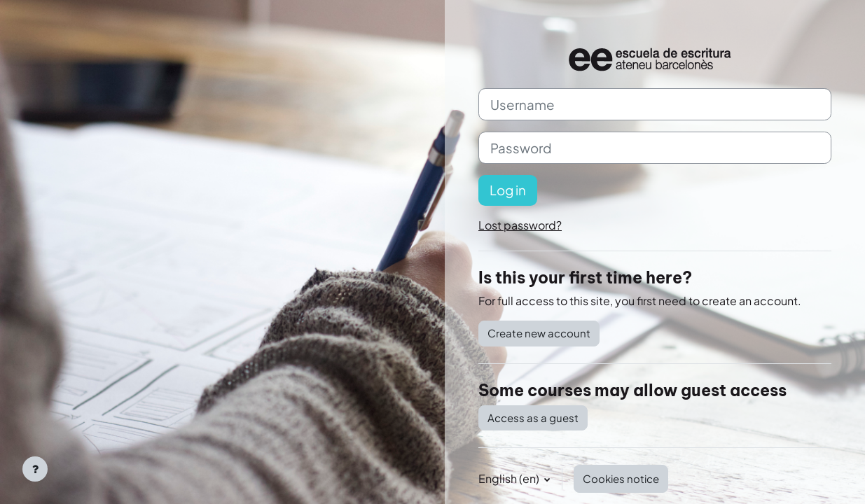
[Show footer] (35, 469)
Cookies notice (621, 478)
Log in (508, 190)
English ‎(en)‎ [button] (510, 478)
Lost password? (520, 225)
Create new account (539, 333)
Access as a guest (533, 418)
